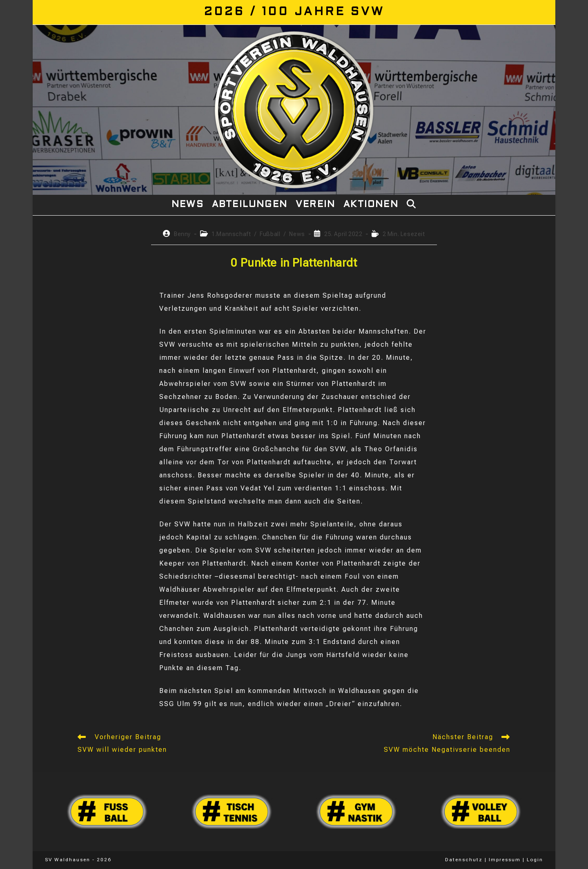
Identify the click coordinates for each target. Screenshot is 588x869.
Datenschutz (464, 860)
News (297, 234)
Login (535, 860)
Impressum (505, 860)
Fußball (270, 234)
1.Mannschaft (231, 234)
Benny (182, 234)
